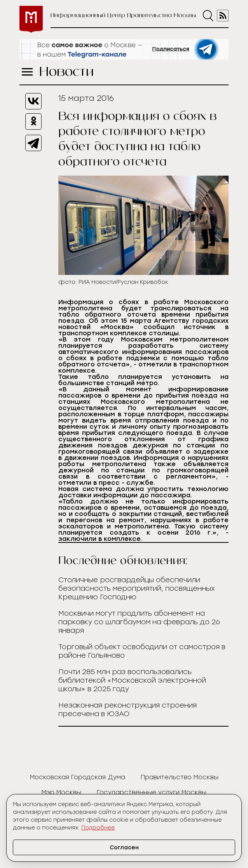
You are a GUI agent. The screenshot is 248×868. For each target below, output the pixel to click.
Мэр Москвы (61, 792)
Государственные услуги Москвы (152, 792)
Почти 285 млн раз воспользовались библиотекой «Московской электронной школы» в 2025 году (132, 680)
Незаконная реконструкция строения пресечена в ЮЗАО (127, 710)
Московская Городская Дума (78, 777)
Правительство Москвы (180, 777)
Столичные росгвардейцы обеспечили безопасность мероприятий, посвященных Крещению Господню (137, 588)
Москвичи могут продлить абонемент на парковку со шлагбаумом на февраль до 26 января (139, 622)
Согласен (124, 848)
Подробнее (98, 828)
